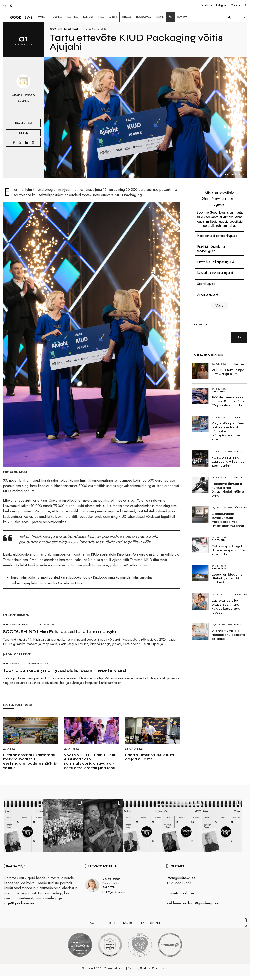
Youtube (236, 5)
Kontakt (155, 923)
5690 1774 (109, 888)
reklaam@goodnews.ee (201, 904)
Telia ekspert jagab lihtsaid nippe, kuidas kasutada (228, 550)
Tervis (16, 664)
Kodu (53, 29)
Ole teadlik (218, 540)
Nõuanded (240, 507)
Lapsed (238, 624)
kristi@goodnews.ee (114, 892)
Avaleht (95, 923)
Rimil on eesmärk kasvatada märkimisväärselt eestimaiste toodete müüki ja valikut (30, 761)
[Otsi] (239, 337)
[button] (6, 17)
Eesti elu (239, 364)
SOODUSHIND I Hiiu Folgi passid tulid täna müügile (59, 632)
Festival (23, 625)
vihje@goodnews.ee (19, 904)
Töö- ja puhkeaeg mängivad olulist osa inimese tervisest (65, 670)
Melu (15, 625)
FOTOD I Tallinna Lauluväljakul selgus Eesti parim (228, 461)
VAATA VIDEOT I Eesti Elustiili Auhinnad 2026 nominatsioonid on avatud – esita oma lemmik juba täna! (90, 761)
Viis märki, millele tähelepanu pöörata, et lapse (228, 635)
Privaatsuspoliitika (180, 894)
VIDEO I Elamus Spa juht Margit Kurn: (228, 372)
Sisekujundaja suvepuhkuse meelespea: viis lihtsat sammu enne (228, 520)
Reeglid (110, 923)
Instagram (222, 5)
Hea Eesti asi (70, 29)
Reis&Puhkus (219, 568)
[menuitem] (43, 17)
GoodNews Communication (154, 969)
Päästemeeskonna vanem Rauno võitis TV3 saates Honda (228, 401)
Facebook (206, 5)
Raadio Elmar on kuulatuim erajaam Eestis (149, 757)
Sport (238, 417)
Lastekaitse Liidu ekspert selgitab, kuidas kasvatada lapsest (226, 607)
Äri (60, 29)
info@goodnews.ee (181, 878)
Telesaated (218, 391)
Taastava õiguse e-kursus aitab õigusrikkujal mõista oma (228, 490)
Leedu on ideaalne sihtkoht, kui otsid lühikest (227, 578)
